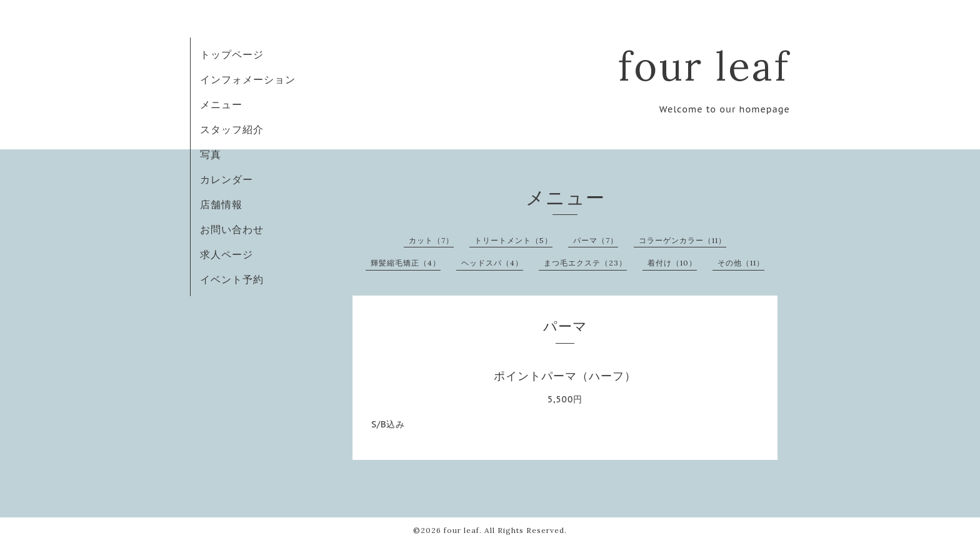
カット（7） (431, 240)
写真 (211, 154)
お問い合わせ (232, 229)
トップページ (232, 54)
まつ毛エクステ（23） (585, 263)
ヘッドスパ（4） (492, 263)
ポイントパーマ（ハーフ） (565, 376)
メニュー (221, 104)
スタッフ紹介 (232, 129)
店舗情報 (221, 204)
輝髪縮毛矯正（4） (406, 263)
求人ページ (227, 254)
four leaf (704, 66)
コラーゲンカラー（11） (682, 240)
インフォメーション (248, 79)
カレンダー (227, 179)
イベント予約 (232, 279)
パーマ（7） (596, 240)
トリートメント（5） (513, 240)
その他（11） (741, 263)
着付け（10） (672, 263)
